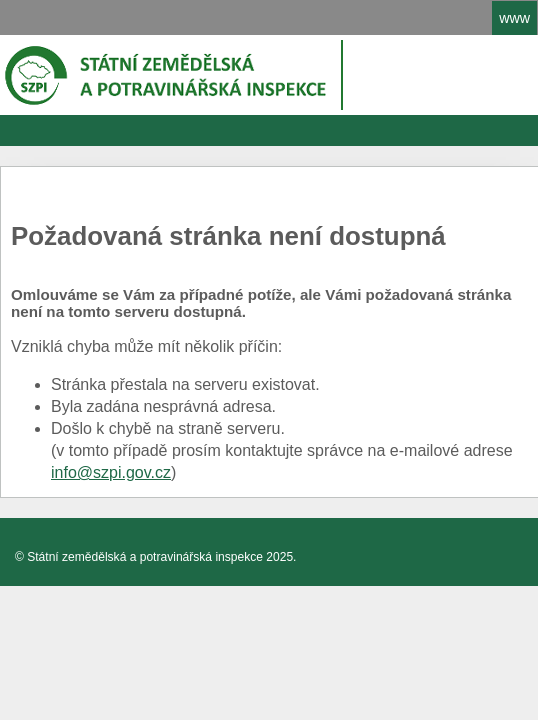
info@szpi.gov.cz (111, 472)
